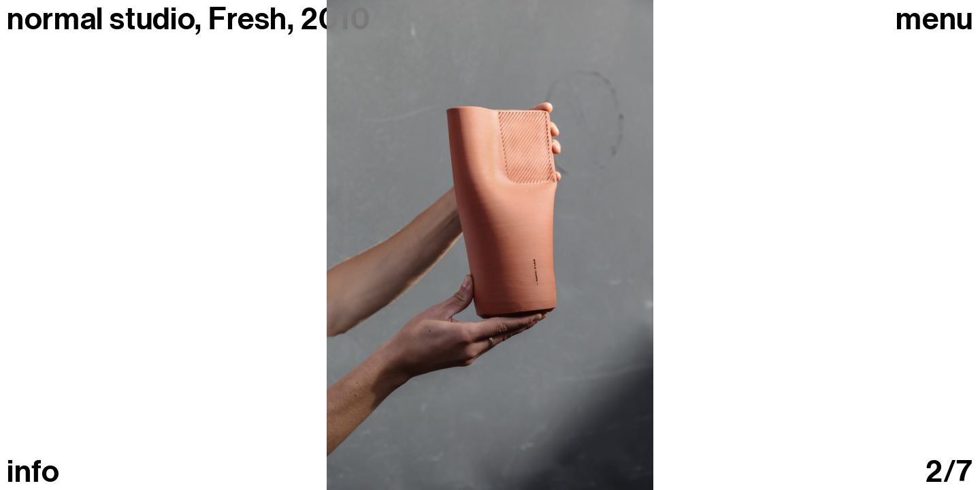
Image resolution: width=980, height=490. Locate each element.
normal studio (101, 19)
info (33, 472)
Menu (934, 19)
